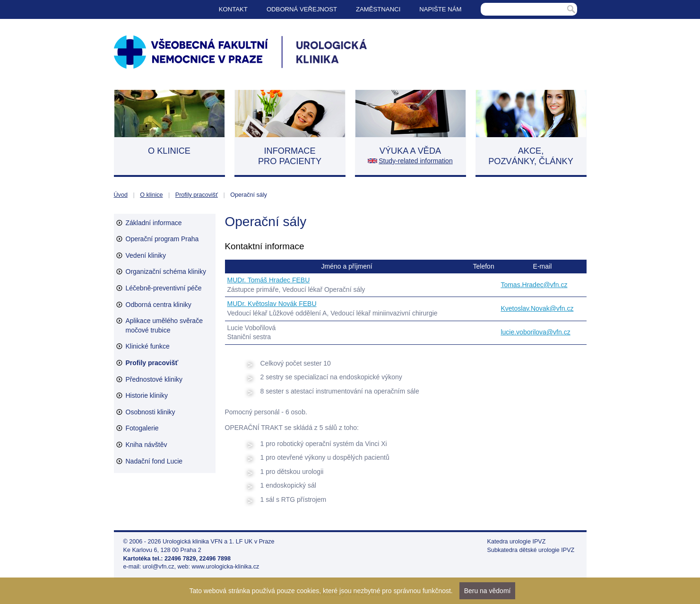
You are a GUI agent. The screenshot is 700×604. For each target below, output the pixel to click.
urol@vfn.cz (159, 567)
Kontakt (233, 9)
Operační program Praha (162, 239)
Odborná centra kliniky (159, 305)
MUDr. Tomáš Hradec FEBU (269, 280)
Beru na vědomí (488, 591)
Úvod (121, 195)
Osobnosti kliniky (151, 412)
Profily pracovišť (197, 195)
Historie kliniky (147, 395)
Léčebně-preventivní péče (164, 288)
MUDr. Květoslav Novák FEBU (272, 304)
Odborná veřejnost (302, 9)
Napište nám (440, 9)
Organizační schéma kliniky (166, 271)
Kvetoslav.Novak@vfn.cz (537, 308)
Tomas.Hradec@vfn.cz (534, 285)
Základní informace (154, 223)
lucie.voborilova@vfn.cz (535, 332)
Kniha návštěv (147, 445)
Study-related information (415, 161)
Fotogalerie (142, 428)
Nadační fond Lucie (154, 461)
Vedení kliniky (146, 255)
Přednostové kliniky (154, 379)
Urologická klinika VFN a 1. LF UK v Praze (219, 542)
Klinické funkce (148, 346)
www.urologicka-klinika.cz (226, 567)
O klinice (151, 195)
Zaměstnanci (378, 9)
